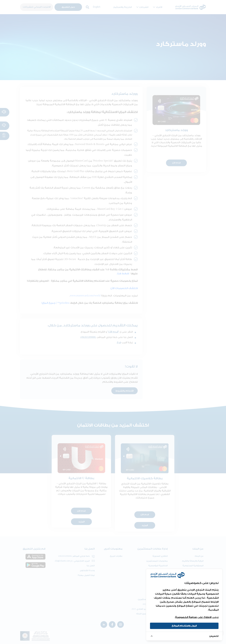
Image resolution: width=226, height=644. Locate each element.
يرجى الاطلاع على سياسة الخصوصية (197, 617)
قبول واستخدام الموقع (184, 626)
